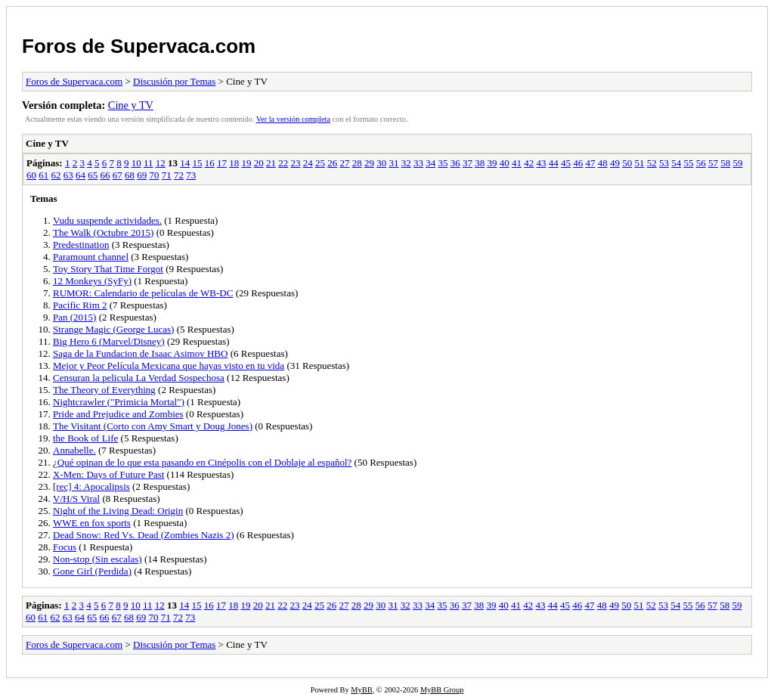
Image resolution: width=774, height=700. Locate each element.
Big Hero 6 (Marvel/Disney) (109, 341)
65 (93, 175)
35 (443, 163)
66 (105, 175)
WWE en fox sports (92, 523)
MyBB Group (442, 690)
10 (136, 163)
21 (271, 163)
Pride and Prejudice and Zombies (118, 414)
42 (529, 163)
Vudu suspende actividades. (107, 220)
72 (179, 175)
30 (381, 163)
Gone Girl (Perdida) (92, 571)
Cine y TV (131, 105)
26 (332, 163)
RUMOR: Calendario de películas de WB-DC (143, 293)
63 (68, 175)
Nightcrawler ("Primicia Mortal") (119, 402)
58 (725, 163)
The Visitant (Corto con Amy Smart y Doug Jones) (153, 426)
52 (652, 163)
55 (688, 163)
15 (197, 163)
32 (406, 163)
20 (259, 163)
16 (210, 163)
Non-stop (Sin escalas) (98, 559)
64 (80, 175)
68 (130, 175)
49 (615, 163)
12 (161, 163)
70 (155, 175)
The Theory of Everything (104, 390)
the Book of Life (85, 438)
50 (627, 163)
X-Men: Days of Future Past (108, 474)
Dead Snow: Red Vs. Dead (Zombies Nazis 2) (144, 535)
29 (369, 163)
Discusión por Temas (174, 81)
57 (713, 163)
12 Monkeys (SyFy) (92, 281)
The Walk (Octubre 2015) (103, 232)
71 (167, 175)
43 (541, 163)
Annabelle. (74, 450)
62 (56, 175)
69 (142, 175)
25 (320, 163)
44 (554, 163)
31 (393, 163)
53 (664, 163)
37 (467, 163)
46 (578, 163)
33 (418, 163)
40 (505, 163)
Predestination (81, 245)
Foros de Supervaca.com (139, 46)
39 (492, 163)
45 (566, 163)
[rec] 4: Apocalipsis (91, 486)
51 (639, 163)
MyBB (361, 690)
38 (480, 163)
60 (31, 175)
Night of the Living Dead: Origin (118, 511)
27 (344, 163)
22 (283, 163)
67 (118, 175)
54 (676, 163)
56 (701, 163)
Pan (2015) (74, 317)
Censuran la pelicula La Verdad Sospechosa (139, 378)
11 (149, 163)
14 (185, 163)
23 (295, 163)
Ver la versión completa (293, 119)
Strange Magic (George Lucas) (113, 329)
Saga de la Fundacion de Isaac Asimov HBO (140, 353)
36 (455, 163)
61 (43, 175)
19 (246, 163)
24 (308, 163)
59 (737, 163)
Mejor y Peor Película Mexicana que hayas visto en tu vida (169, 365)
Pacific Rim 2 (80, 305)
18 (234, 163)
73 (191, 175)
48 (603, 163)
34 (430, 163)
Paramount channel (91, 257)
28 (357, 163)
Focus (65, 547)
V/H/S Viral (76, 499)
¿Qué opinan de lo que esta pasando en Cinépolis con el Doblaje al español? (202, 462)
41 (517, 163)
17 (222, 163)
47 (590, 163)
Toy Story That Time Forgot (108, 269)
